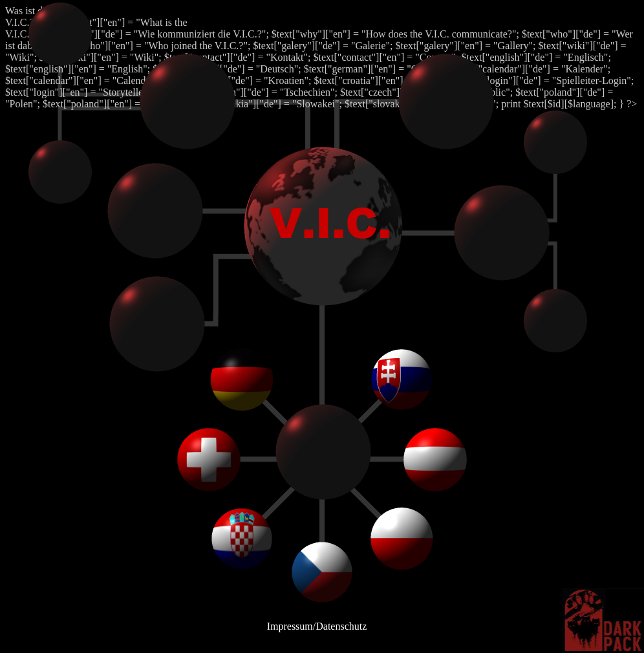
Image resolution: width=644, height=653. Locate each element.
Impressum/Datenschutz (317, 626)
